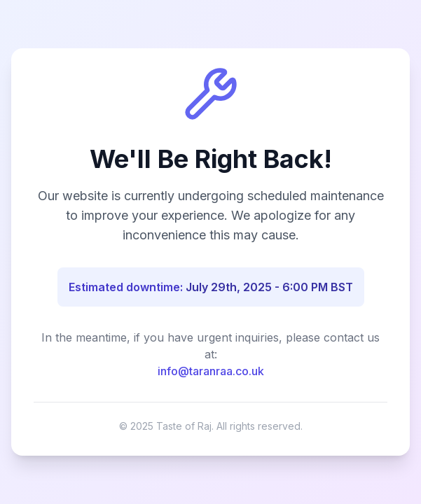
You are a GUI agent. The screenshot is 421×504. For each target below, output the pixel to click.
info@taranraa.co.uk (211, 371)
